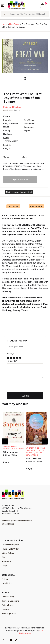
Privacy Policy (8, 597)
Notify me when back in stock (19, 192)
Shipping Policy (9, 614)
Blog (4, 557)
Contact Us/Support (11, 545)
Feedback (6, 561)
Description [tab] (13, 206)
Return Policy (8, 605)
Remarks (12, 361)
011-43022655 (8, 524)
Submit (25, 396)
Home (5, 24)
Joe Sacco (8, 110)
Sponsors (6, 609)
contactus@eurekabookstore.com (17, 521)
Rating (11, 353)
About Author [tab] (36, 206)
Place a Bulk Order (10, 549)
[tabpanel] (25, 56)
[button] (3, 5)
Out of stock (20, 180)
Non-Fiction (14, 24)
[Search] (28, 14)
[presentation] (27, 386)
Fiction (5, 579)
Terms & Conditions (11, 601)
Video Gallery (8, 553)
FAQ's (5, 566)
